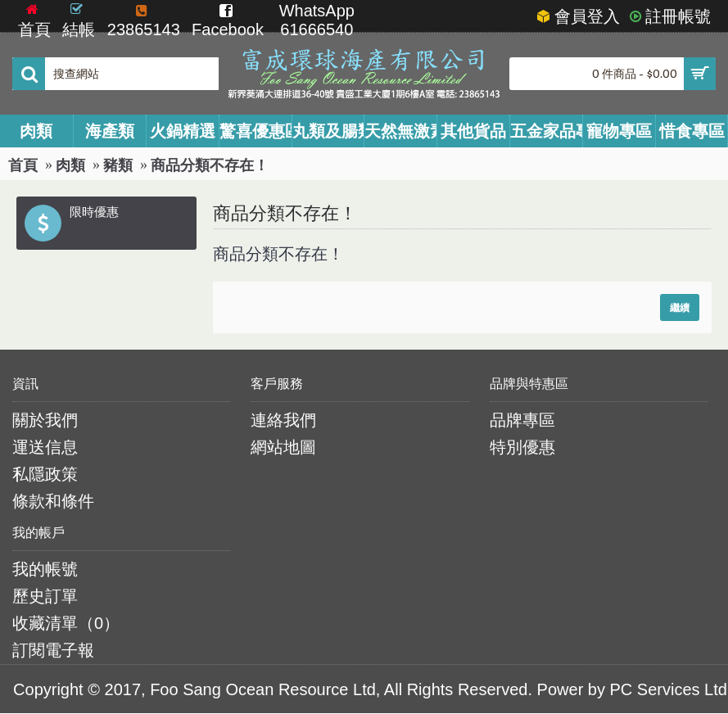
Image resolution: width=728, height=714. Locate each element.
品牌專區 (522, 420)
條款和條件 (53, 501)
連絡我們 (283, 420)
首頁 (23, 165)
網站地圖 (283, 447)
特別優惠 (522, 447)
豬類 (118, 165)
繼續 (680, 307)
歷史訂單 (45, 596)
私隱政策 (45, 474)
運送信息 (45, 447)
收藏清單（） (66, 623)
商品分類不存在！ (210, 165)
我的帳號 (45, 569)
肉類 (70, 165)
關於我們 (45, 420)
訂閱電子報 (53, 650)
